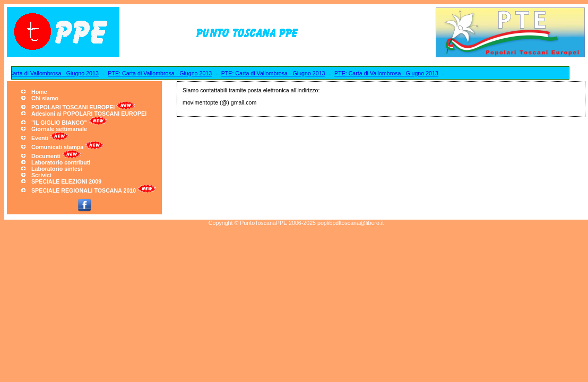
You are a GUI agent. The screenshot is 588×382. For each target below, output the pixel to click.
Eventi (40, 138)
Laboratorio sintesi (57, 169)
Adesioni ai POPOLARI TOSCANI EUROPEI (89, 114)
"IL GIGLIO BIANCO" (59, 123)
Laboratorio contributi (61, 162)
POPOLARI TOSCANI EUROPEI (73, 107)
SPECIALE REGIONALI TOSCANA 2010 (84, 190)
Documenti (46, 156)
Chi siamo (45, 98)
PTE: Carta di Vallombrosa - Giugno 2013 (161, 73)
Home (39, 92)
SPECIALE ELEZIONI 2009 (66, 181)
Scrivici (41, 175)
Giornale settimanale (59, 129)
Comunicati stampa (57, 147)
